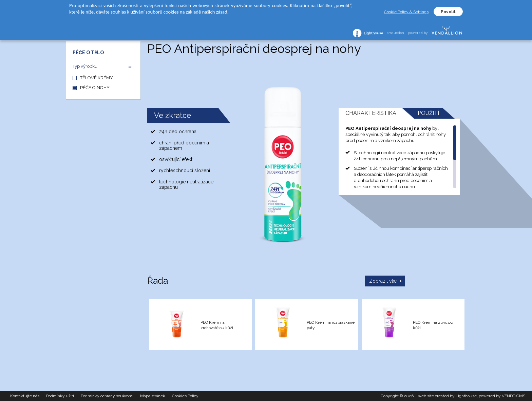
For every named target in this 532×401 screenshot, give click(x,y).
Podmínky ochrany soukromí (107, 396)
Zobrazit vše (383, 281)
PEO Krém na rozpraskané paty (331, 325)
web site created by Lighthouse (447, 396)
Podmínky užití (60, 396)
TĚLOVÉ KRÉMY (97, 78)
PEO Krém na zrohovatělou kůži (217, 325)
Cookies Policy (185, 396)
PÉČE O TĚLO (88, 53)
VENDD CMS (514, 396)
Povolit (448, 12)
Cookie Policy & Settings (406, 12)
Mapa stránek (153, 396)
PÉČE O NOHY (95, 88)
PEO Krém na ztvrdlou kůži (433, 325)
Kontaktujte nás (25, 396)
